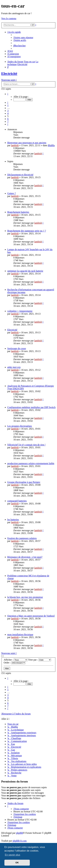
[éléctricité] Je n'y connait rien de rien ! (26, 445)
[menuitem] (23, 37)
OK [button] (17, 863)
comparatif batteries (17, 501)
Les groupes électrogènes (20, 426)
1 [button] (8, 105)
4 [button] (8, 113)
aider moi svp (14, 367)
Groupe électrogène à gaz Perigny (24, 482)
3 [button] (8, 111)
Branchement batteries (18, 212)
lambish (15, 145)
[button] (8, 94)
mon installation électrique (20, 635)
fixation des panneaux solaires (22, 538)
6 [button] (8, 119)
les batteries (13, 520)
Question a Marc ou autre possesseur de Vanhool (31, 616)
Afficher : (16, 660)
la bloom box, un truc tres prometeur (25, 597)
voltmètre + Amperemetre (20, 311)
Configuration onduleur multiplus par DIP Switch (31, 407)
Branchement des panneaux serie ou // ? (27, 231)
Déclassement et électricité (20, 175)
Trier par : (40, 660)
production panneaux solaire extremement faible (31, 463)
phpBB (20, 833)
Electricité (9, 73)
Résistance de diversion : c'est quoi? (25, 557)
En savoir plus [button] (13, 855)
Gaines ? (12, 193)
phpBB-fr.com (20, 841)
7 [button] (8, 122)
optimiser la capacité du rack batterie (25, 271)
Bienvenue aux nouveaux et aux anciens (27, 143)
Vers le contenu (9, 18)
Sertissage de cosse (17, 348)
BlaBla (51, 145)
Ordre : (15, 663)
